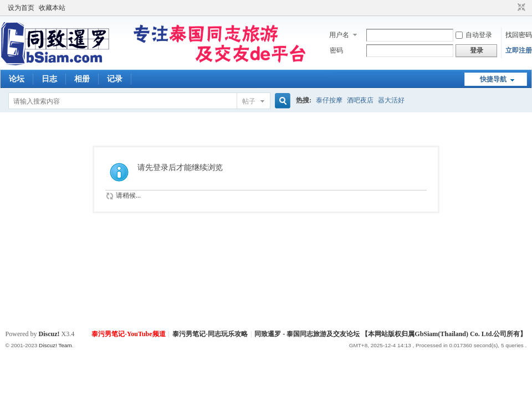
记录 (115, 79)
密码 (336, 50)
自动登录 (474, 35)
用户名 (339, 35)
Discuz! (49, 334)
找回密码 (519, 35)
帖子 (249, 101)
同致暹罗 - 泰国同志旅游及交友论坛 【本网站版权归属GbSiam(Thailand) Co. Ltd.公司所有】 (390, 334)
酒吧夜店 (360, 100)
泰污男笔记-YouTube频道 (129, 334)
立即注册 (519, 50)
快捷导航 (493, 79)
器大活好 (391, 100)
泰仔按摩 (329, 100)
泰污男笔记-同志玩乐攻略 (210, 334)
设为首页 (21, 8)
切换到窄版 (520, 8)
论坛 (17, 79)
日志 (49, 79)
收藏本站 (52, 8)
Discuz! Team (55, 345)
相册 (82, 79)
